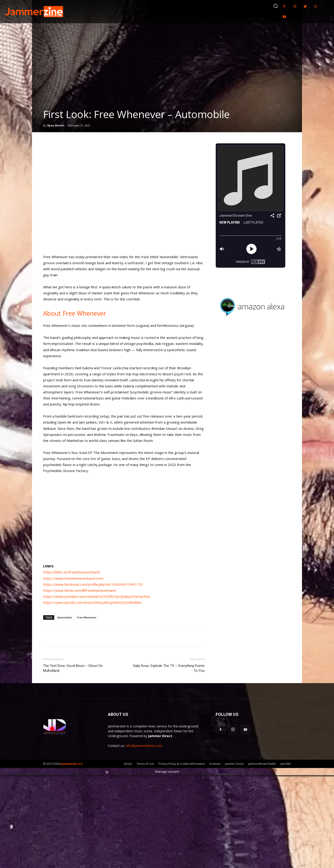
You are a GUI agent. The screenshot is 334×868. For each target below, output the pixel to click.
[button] (276, 6)
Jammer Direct (234, 764)
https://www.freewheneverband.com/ (73, 578)
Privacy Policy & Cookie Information (182, 764)
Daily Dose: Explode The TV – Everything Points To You (169, 668)
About (128, 764)
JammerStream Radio (262, 764)
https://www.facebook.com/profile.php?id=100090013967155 (93, 584)
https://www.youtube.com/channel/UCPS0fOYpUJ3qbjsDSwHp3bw (97, 596)
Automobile (65, 617)
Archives (215, 764)
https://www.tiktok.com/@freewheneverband (79, 590)
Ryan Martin (56, 125)
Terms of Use (145, 764)
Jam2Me (286, 764)
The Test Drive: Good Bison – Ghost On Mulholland (73, 668)
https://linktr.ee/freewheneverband (71, 572)
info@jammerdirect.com (144, 746)
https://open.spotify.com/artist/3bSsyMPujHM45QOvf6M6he (92, 602)
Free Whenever (87, 617)
